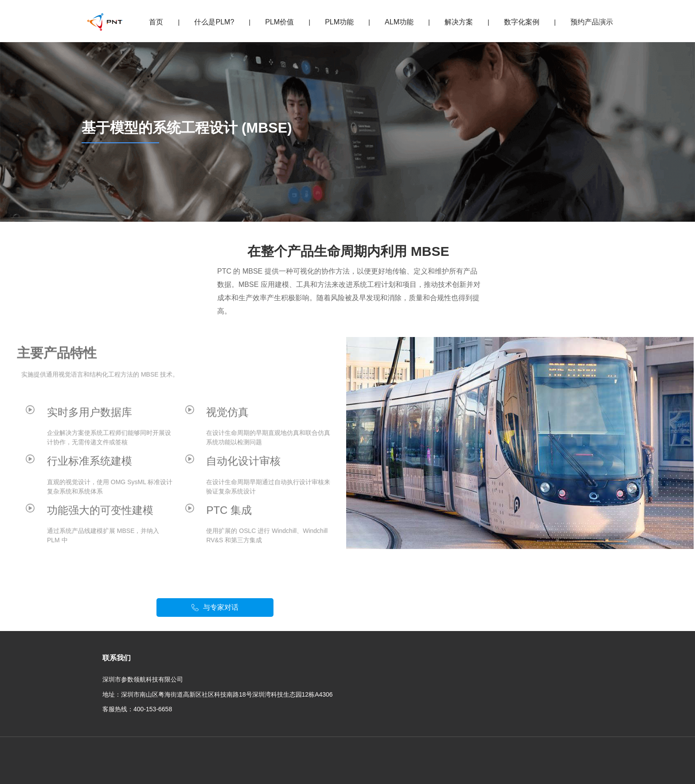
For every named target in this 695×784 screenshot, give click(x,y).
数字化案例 (522, 22)
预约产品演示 (592, 22)
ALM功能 (399, 22)
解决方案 (459, 22)
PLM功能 (339, 22)
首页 (156, 22)
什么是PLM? (214, 22)
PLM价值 (279, 22)
